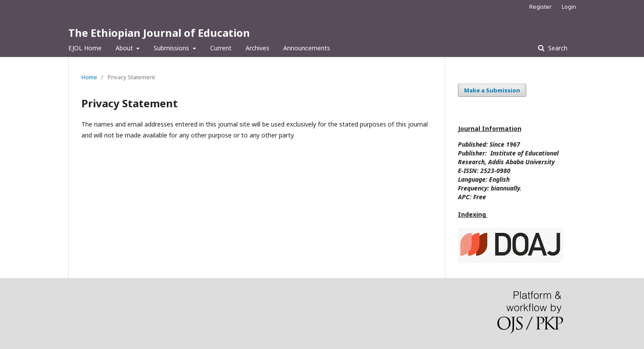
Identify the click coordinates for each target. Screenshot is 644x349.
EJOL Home (85, 48)
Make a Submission (492, 90)
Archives (257, 48)
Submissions (172, 48)
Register (540, 7)
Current (221, 48)
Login (569, 7)
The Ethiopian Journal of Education (159, 33)
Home (89, 77)
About (125, 48)
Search (557, 48)
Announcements (307, 48)
